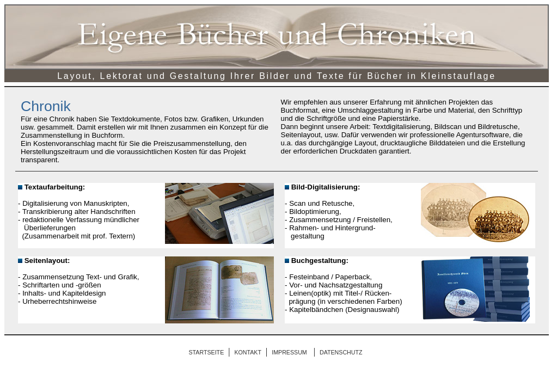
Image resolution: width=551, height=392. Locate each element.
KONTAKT (248, 352)
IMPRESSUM (289, 352)
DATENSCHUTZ (341, 352)
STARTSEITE (207, 352)
